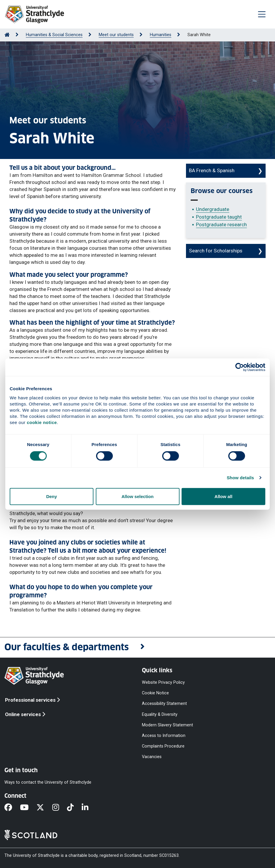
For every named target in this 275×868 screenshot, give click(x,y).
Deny (52, 496)
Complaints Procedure (163, 746)
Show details (240, 478)
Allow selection (137, 496)
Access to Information (164, 735)
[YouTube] (28, 808)
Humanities (161, 35)
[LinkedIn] (89, 808)
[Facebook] (12, 808)
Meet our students (116, 35)
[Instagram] (60, 808)
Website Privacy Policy (163, 682)
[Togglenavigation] (262, 14)
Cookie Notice (155, 693)
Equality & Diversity (160, 714)
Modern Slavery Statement (167, 725)
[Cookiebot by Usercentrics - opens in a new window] (240, 367)
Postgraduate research (221, 224)
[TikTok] (74, 808)
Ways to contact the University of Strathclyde (48, 782)
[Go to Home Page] (7, 35)
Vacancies (152, 757)
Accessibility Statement (164, 704)
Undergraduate (213, 209)
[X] (44, 808)
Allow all (223, 496)
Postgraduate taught (219, 217)
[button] (137, 647)
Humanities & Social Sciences (54, 35)
